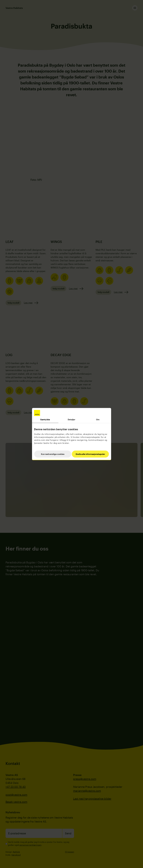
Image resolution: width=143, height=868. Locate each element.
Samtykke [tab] (45, 419)
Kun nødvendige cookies (53, 454)
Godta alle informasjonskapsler (90, 454)
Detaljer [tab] (72, 419)
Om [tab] (98, 419)
